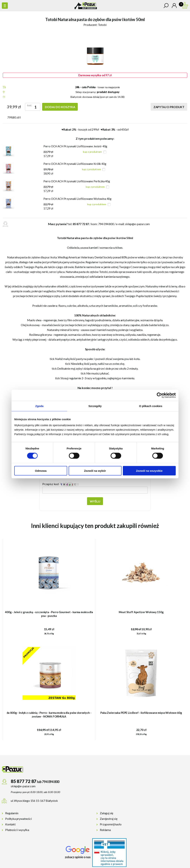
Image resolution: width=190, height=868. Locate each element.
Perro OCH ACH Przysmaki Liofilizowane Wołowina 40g (78, 199)
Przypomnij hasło (111, 824)
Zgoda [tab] (39, 406)
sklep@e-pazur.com (137, 224)
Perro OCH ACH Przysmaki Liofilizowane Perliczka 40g (77, 181)
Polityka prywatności (18, 819)
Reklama (105, 830)
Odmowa (41, 471)
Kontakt (10, 824)
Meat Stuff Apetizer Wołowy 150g (141, 612)
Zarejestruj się (109, 819)
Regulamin (12, 813)
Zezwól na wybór (95, 471)
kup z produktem (92, 152)
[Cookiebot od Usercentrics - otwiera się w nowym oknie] (159, 395)
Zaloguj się (107, 813)
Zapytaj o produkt (169, 107)
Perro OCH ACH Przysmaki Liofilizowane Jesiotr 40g (75, 146)
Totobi (102, 25)
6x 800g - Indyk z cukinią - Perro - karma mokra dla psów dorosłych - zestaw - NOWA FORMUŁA (49, 715)
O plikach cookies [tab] (151, 406)
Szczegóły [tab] (95, 406)
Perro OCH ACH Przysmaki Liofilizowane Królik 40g (75, 164)
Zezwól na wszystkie (149, 471)
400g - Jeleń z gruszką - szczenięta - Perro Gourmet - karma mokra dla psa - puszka (49, 614)
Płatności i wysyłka (17, 830)
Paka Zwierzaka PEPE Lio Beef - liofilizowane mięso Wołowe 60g (141, 713)
